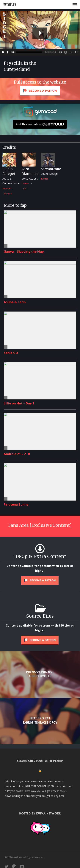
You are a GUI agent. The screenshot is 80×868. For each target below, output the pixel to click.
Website (6, 188)
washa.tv (10, 4)
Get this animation (40, 124)
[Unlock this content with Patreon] (40, 580)
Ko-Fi (26, 189)
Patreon (8, 193)
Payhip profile (15, 791)
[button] (75, 4)
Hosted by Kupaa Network (40, 813)
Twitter (25, 184)
